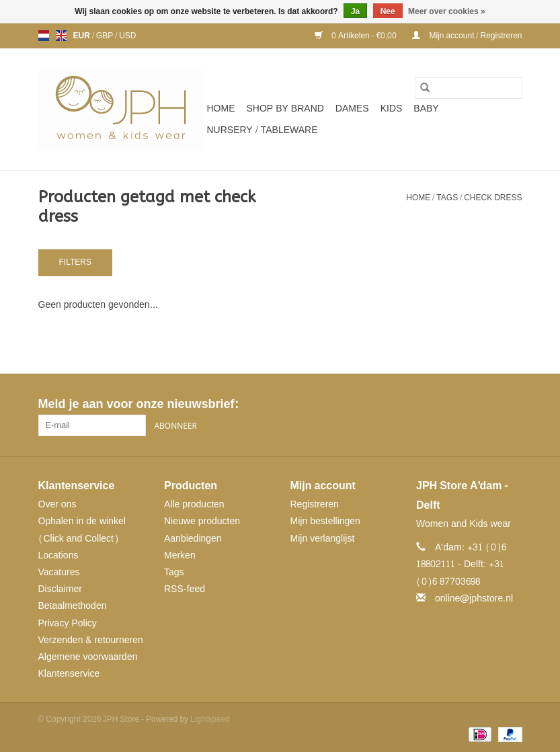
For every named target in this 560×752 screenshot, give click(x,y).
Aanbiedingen (193, 539)
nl (44, 36)
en (61, 36)
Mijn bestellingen (325, 521)
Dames (352, 109)
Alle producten (194, 504)
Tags (447, 198)
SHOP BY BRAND (285, 109)
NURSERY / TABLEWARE (263, 130)
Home (221, 109)
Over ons (57, 504)
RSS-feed (185, 589)
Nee (388, 11)
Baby (426, 109)
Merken (180, 555)
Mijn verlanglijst (323, 539)
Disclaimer (60, 589)
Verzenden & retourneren (91, 640)
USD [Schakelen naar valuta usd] (127, 36)
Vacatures (59, 572)
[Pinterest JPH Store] (487, 405)
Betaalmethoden (73, 606)
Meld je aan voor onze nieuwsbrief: (138, 404)
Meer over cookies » (447, 11)
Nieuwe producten (202, 521)
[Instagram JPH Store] (512, 405)
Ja (355, 11)
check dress (493, 198)
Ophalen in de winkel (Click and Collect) (82, 530)
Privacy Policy (68, 623)
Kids (392, 109)
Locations (58, 555)
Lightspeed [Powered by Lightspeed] (210, 719)
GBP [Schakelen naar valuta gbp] (106, 36)
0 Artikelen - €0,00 (357, 36)
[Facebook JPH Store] (463, 405)
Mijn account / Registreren (467, 36)
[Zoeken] (469, 88)
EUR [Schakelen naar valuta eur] (83, 36)
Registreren (315, 504)
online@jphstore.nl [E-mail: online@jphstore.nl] (474, 598)
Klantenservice (69, 674)
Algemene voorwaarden (88, 657)
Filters (75, 262)
